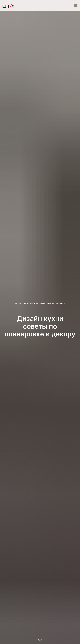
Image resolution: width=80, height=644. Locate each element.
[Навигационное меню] (76, 6)
